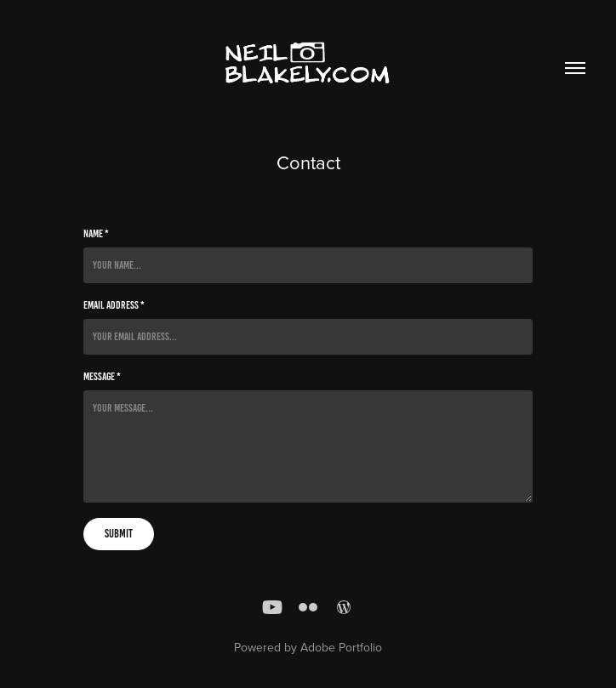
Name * (96, 234)
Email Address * (114, 305)
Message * (102, 377)
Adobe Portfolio (341, 647)
